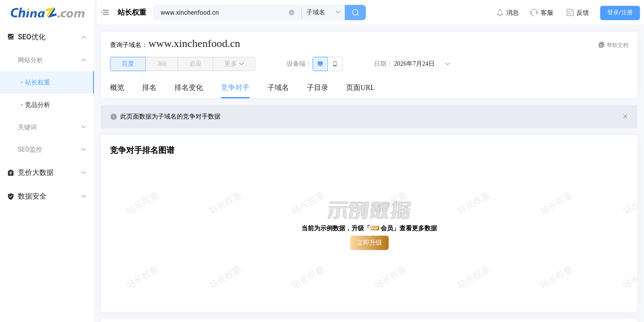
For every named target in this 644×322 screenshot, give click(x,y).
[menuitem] (117, 88)
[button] (292, 13)
